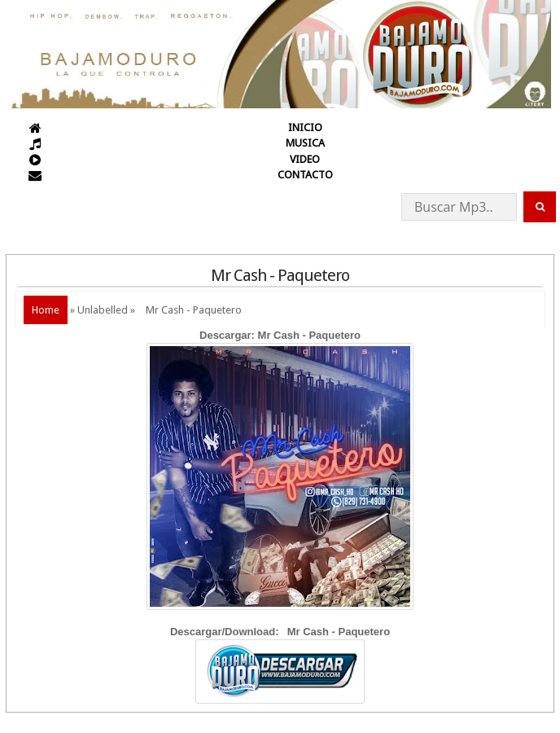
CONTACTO (305, 175)
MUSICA (305, 143)
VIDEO (305, 159)
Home (46, 310)
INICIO (305, 127)
